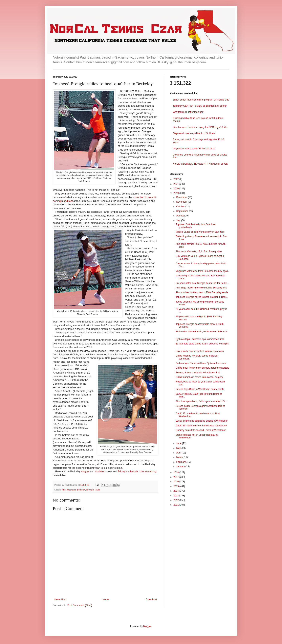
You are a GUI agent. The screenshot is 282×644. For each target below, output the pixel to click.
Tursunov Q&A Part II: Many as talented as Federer (200, 106)
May (179, 448)
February (181, 462)
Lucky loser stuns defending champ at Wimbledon (202, 421)
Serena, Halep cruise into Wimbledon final (198, 373)
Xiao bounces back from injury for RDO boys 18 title (200, 127)
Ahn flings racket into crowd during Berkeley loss (201, 288)
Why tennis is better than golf (188, 112)
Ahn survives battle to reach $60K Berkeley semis (202, 292)
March (180, 457)
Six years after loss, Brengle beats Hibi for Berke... (202, 283)
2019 (176, 193)
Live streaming (148, 471)
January (181, 467)
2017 (176, 477)
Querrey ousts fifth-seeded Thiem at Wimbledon (201, 430)
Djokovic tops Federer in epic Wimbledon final (200, 339)
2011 (176, 505)
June (179, 443)
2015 (176, 486)
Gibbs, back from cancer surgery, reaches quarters (202, 368)
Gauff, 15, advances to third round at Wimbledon (201, 426)
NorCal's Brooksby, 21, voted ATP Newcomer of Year (201, 164)
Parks (98, 490)
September (182, 211)
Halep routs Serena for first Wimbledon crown (200, 351)
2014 (176, 491)
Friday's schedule (128, 471)
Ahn (64, 490)
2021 (176, 184)
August (180, 216)
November (182, 202)
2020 (176, 189)
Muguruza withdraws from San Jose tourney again (202, 271)
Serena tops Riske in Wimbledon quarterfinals (200, 389)
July (179, 220)
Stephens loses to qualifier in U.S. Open (194, 133)
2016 (176, 482)
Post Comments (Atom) (80, 605)
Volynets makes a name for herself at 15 (194, 149)
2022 (176, 179)
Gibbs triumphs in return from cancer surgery (199, 377)
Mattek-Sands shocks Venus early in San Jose (200, 232)
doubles (100, 471)
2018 (176, 472)
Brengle (90, 490)
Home (106, 599)
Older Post (151, 599)
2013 (176, 496)
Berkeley (81, 490)
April (179, 453)
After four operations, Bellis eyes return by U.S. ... (202, 401)
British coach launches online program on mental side (201, 100)
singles (85, 471)
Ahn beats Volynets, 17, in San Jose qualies (199, 251)
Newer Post (60, 599)
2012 (176, 500)
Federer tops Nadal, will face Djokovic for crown (201, 363)
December (182, 197)
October (181, 207)
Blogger (147, 626)
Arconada (71, 490)
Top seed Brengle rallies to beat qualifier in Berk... (202, 297)
